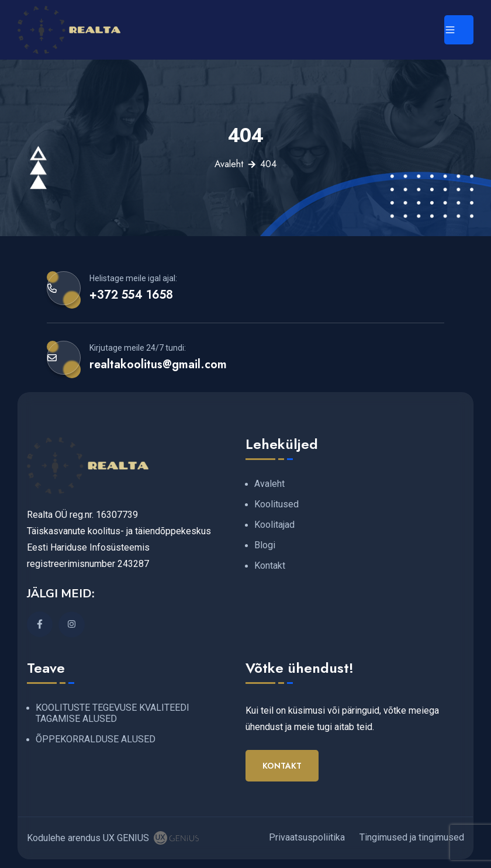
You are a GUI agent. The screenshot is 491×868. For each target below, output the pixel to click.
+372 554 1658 (131, 295)
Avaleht (229, 164)
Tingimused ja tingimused (412, 837)
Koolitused (276, 504)
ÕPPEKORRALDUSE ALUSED (96, 739)
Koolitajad (274, 525)
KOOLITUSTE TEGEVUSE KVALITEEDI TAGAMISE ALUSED (113, 713)
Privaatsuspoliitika (307, 837)
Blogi (265, 545)
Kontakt (270, 566)
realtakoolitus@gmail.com (158, 364)
